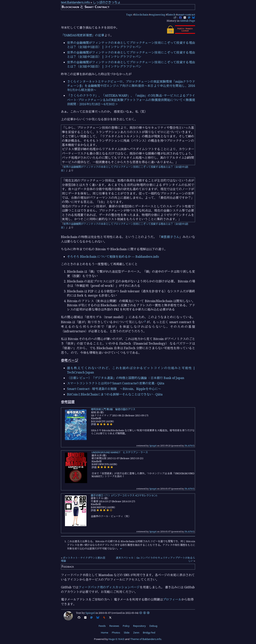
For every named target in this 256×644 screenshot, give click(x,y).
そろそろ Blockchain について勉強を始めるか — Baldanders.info (113, 257)
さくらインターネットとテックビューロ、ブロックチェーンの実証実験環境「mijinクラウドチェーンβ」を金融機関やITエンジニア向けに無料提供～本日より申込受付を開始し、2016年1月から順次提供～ (131, 86)
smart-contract (186, 15)
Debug (153, 626)
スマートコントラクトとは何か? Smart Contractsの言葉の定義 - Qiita (116, 383)
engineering (158, 15)
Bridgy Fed (149, 633)
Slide (127, 633)
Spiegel (153, 446)
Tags (129, 15)
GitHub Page (187, 21)
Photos (116, 633)
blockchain (141, 15)
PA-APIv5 (189, 446)
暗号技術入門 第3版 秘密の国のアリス (113, 409)
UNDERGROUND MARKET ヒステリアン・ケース (120, 452)
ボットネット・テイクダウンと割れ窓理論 (83, 559)
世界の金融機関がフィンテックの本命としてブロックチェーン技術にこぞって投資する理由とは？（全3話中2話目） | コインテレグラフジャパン (131, 55)
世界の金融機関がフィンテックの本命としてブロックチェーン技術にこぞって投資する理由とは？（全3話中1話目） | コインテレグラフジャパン (131, 45)
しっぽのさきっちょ (107, 2)
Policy (126, 626)
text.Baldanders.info (75, 2)
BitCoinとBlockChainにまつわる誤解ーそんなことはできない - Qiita (115, 394)
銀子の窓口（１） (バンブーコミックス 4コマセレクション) (124, 495)
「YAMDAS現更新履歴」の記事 (83, 35)
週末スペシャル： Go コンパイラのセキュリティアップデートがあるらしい (155, 559)
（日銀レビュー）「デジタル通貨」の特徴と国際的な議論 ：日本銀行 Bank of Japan (126, 378)
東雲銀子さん (170, 237)
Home (105, 633)
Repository (139, 626)
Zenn (136, 633)
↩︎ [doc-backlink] (121, 549)
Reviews (114, 626)
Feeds (102, 626)
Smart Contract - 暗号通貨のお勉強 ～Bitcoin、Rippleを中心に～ (114, 389)
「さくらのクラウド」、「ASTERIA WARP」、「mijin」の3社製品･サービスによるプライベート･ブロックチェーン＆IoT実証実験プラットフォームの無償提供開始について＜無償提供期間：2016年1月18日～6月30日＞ (131, 100)
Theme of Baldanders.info (146, 639)
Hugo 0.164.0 (117, 639)
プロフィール (172, 599)
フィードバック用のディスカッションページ (109, 587)
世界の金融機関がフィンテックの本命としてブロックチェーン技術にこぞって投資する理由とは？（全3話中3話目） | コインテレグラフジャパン (131, 64)
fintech (171, 15)
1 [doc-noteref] (145, 321)
